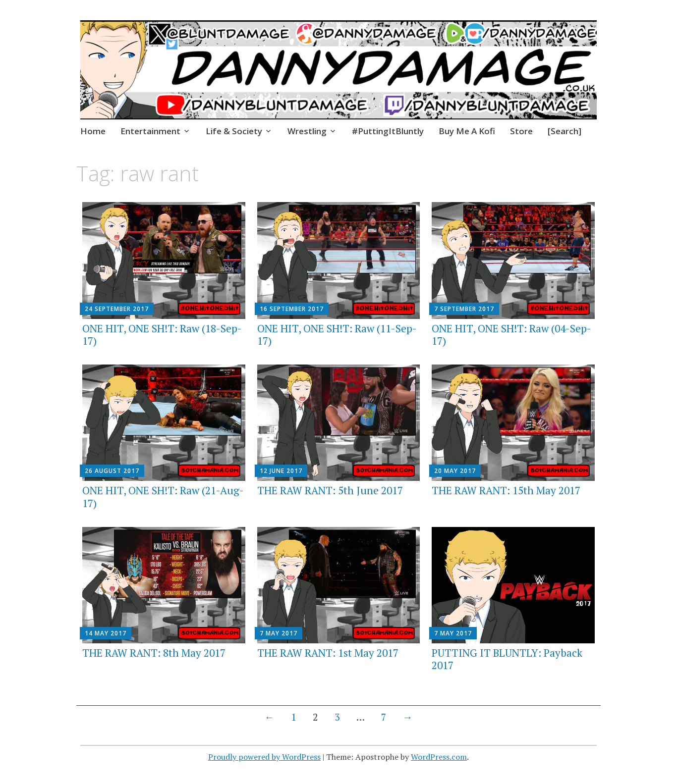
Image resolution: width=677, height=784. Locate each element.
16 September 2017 (292, 309)
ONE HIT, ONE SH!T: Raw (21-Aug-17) (163, 497)
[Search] (564, 131)
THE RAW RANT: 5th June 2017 (330, 490)
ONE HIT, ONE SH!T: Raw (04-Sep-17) (511, 335)
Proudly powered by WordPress (264, 757)
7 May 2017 (279, 633)
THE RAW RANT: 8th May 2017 (154, 653)
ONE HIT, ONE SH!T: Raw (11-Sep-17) (337, 335)
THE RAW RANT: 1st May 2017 (328, 653)
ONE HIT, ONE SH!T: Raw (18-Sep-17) (162, 335)
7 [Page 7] (384, 717)
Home (93, 131)
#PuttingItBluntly (388, 131)
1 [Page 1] (294, 717)
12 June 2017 (281, 471)
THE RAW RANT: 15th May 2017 (506, 490)
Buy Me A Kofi (467, 131)
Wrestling (307, 131)
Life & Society (234, 131)
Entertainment (150, 131)
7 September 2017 (464, 309)
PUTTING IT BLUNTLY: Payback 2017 (507, 659)
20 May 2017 (455, 471)
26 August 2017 (112, 471)
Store (521, 131)
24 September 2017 (117, 309)
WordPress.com (439, 757)
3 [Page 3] (337, 717)
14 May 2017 (106, 633)
